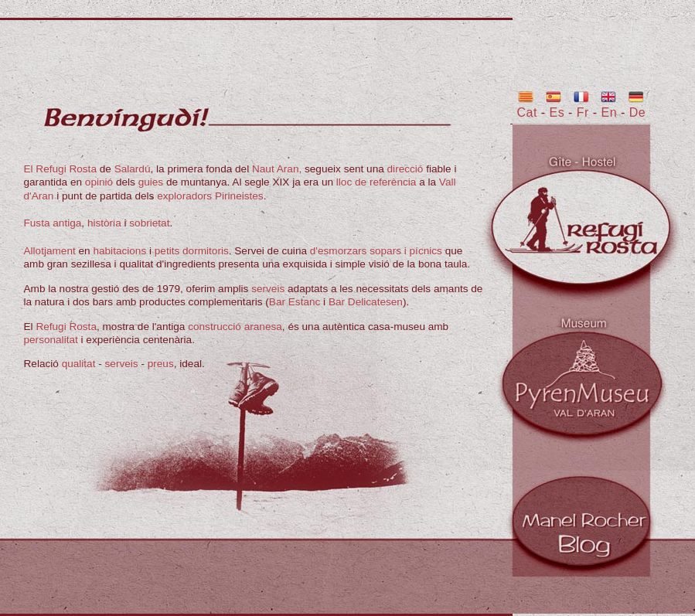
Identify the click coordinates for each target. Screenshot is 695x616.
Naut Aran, (277, 169)
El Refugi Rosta (60, 169)
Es (557, 112)
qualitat (79, 364)
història (104, 223)
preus (161, 364)
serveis (268, 289)
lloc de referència (376, 182)
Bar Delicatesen (366, 302)
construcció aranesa (235, 327)
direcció (405, 169)
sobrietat (149, 223)
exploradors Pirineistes (210, 196)
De (637, 112)
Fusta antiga (53, 223)
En (610, 112)
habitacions (119, 251)
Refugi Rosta (66, 327)
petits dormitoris (192, 251)
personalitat (51, 340)
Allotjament (50, 251)
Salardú (133, 169)
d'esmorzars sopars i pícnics (376, 251)
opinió (99, 182)
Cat (527, 112)
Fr (585, 112)
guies (151, 182)
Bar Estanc (295, 302)
